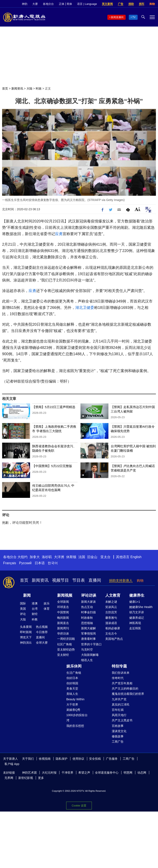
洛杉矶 (47, 557)
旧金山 (92, 557)
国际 (23, 603)
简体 (69, 4)
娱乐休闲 (74, 666)
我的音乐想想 (75, 726)
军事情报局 (88, 634)
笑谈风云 (111, 607)
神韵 (25, 4)
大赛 (35, 4)
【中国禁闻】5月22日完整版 (52, 466)
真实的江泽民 (121, 705)
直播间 (95, 580)
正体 (62, 4)
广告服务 (112, 759)
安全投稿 (95, 759)
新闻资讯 (17, 88)
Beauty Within (75, 699)
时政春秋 (87, 618)
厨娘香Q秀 (73, 710)
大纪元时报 (49, 773)
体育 (47, 609)
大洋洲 (59, 557)
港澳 (35, 603)
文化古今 (111, 634)
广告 (121, 4)
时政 (39, 88)
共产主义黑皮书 (122, 720)
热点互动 (87, 607)
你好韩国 (72, 683)
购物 (152, 4)
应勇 (59, 234)
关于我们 (28, 759)
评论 (23, 614)
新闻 (27, 595)
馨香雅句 (111, 618)
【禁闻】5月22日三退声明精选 (54, 407)
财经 (35, 614)
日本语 (40, 563)
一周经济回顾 (66, 639)
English (136, 557)
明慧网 (128, 773)
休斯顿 (71, 557)
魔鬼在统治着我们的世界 (128, 694)
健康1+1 (135, 602)
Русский (25, 563)
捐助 (131, 4)
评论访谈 (89, 595)
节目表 (79, 580)
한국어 (53, 563)
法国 (82, 557)
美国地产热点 (114, 639)
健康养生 (137, 595)
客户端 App (12, 764)
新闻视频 (65, 595)
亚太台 (105, 557)
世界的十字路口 (91, 644)
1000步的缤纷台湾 (77, 718)
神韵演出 (26, 643)
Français (10, 563)
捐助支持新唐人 (121, 581)
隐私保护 (62, 759)
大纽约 (22, 557)
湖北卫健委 (85, 308)
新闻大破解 (88, 628)
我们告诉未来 (121, 673)
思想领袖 (87, 623)
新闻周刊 (63, 628)
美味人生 (72, 694)
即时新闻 (26, 632)
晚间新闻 (63, 618)
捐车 (142, 4)
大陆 (29, 88)
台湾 (35, 609)
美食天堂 (72, 689)
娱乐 (47, 603)
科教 (35, 619)
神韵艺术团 (29, 773)
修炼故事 (118, 736)
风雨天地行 (119, 715)
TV (134, 17)
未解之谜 (111, 602)
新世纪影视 (26, 778)
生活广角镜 (74, 673)
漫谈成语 (111, 623)
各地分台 (48, 4)
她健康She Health (141, 607)
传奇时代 (118, 678)
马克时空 (87, 650)
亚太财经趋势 (66, 650)
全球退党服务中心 (107, 773)
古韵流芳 (111, 612)
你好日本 (72, 678)
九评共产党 (119, 699)
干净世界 (67, 773)
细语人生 (87, 660)
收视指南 (45, 759)
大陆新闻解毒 (90, 655)
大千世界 (72, 705)
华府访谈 (63, 634)
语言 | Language (87, 4)
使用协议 (78, 759)
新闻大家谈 (88, 602)
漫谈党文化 (119, 731)
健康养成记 (137, 618)
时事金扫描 (88, 612)
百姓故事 (118, 726)
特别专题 (119, 666)
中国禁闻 (63, 612)
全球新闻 (63, 602)
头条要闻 (26, 627)
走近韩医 (135, 628)
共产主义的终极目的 (125, 689)
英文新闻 (107, 4)
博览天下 (26, 637)
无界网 (9, 778)
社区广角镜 (65, 644)
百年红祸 (118, 710)
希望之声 (84, 773)
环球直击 (63, 607)
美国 (23, 609)
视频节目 (61, 580)
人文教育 (113, 595)
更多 (41, 778)
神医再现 (135, 623)
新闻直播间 (117, 17)
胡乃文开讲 (137, 612)
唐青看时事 (88, 639)
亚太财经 (63, 655)
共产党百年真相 (122, 683)
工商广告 (118, 742)
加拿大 (35, 557)
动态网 (142, 773)
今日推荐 (42, 632)
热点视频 (42, 627)
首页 (5, 88)
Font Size (138, 209)
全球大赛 (42, 643)
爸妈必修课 (113, 628)
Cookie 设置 (79, 806)
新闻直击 (63, 623)
